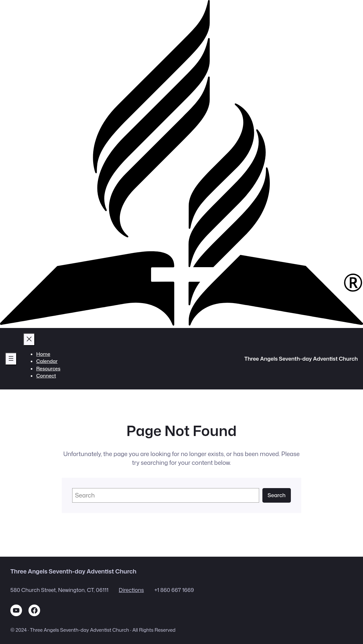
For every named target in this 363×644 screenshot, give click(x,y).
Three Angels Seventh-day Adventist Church (301, 359)
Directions (131, 590)
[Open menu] (11, 359)
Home (43, 354)
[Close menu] (29, 339)
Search (277, 495)
